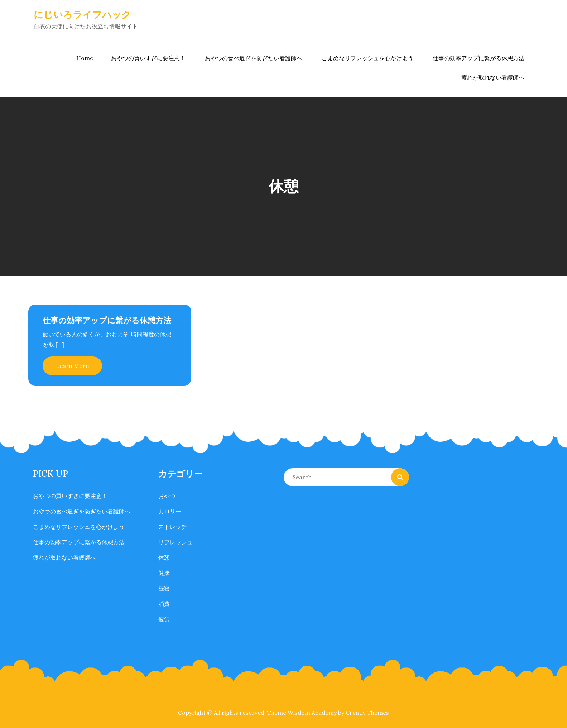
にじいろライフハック (83, 15)
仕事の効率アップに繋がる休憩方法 (479, 58)
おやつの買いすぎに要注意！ (148, 58)
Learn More (72, 366)
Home (85, 58)
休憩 (164, 557)
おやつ (167, 496)
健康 (164, 573)
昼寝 (164, 588)
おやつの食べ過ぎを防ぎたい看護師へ (254, 58)
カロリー (170, 511)
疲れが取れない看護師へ (493, 77)
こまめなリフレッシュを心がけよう (367, 58)
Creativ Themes (367, 713)
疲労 (164, 619)
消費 (164, 604)
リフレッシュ (176, 542)
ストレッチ (173, 527)
